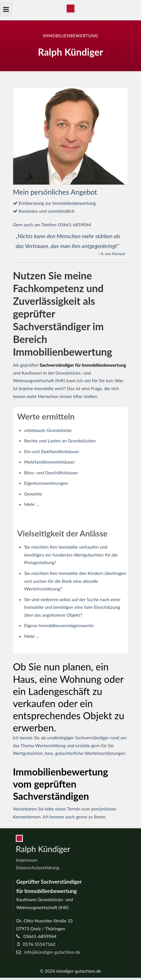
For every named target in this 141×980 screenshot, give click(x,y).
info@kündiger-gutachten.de (52, 952)
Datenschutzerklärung (38, 867)
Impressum (27, 860)
